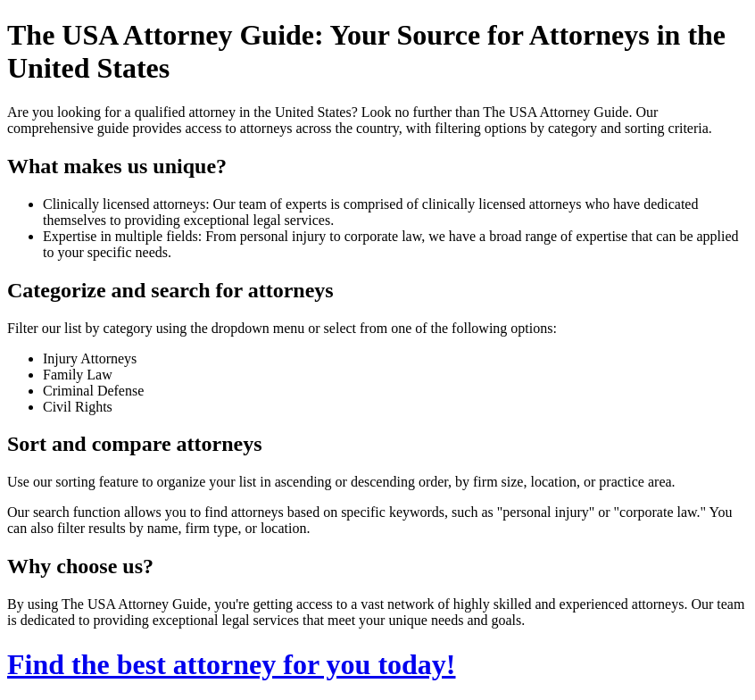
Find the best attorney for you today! (232, 664)
